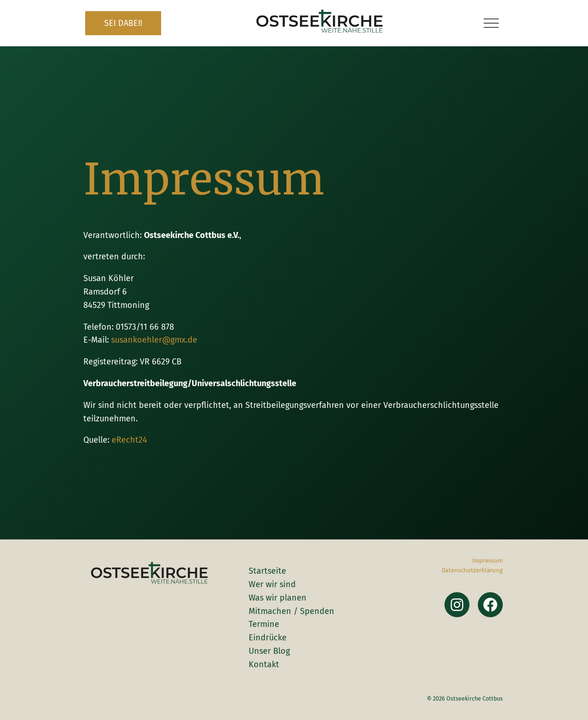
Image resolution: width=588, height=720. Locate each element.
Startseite (267, 571)
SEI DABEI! (123, 23)
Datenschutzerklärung (472, 570)
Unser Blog (269, 651)
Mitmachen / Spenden (291, 611)
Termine (264, 624)
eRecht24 (129, 440)
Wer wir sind (272, 584)
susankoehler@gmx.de (154, 340)
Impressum (488, 560)
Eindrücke (268, 638)
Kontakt (264, 664)
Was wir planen (278, 598)
